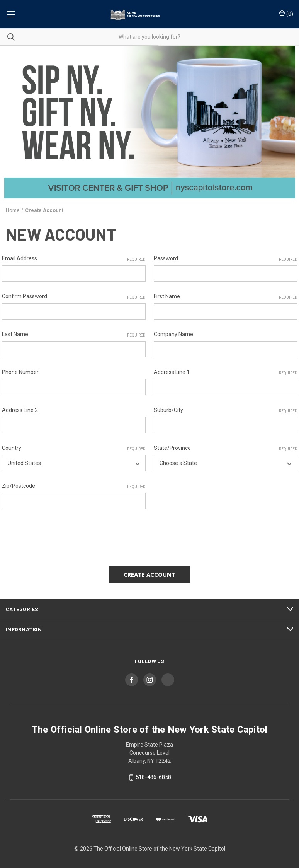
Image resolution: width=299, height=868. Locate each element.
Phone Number (20, 372)
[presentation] (61, 535)
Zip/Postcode (74, 486)
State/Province (226, 448)
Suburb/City (226, 410)
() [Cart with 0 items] (286, 14)
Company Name (173, 334)
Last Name (74, 335)
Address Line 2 (20, 410)
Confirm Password (74, 297)
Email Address (74, 259)
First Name (226, 297)
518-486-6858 (153, 777)
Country (74, 448)
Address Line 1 (226, 372)
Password (226, 259)
